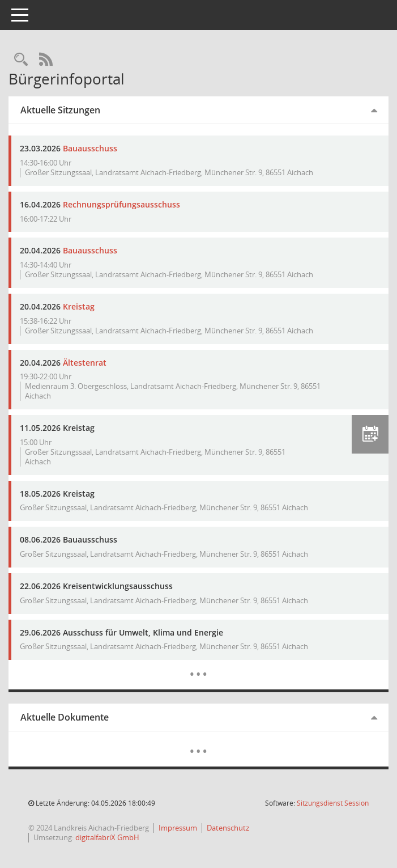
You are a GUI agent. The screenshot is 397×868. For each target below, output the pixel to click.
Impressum (178, 828)
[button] (370, 434)
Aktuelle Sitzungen (60, 110)
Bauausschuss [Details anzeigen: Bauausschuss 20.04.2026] (90, 250)
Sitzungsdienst (333, 803)
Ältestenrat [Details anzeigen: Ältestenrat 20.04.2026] (85, 363)
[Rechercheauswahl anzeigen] (21, 60)
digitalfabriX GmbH (107, 837)
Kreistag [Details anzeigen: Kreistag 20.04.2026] (79, 306)
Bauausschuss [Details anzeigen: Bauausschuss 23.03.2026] (90, 148)
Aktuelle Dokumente (65, 717)
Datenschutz (228, 828)
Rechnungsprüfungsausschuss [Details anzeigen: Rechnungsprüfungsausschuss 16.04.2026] (121, 204)
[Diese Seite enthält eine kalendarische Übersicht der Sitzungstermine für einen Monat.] (198, 666)
